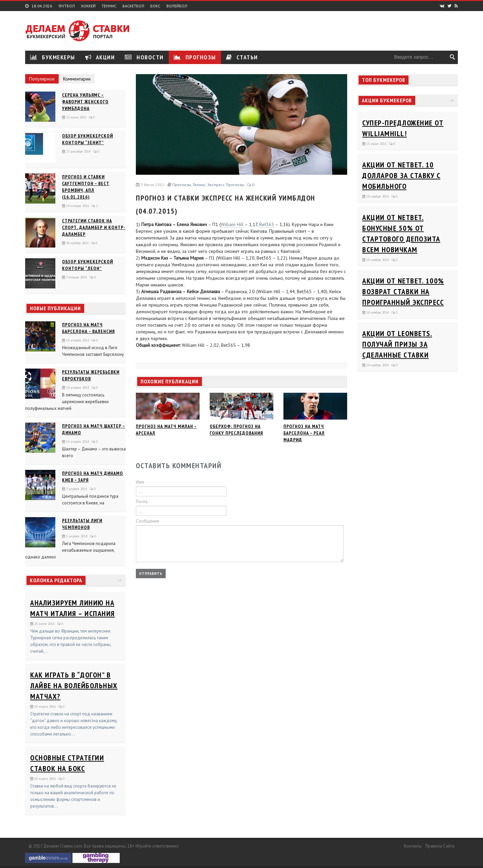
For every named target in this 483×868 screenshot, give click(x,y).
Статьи (242, 57)
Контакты (413, 846)
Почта (142, 502)
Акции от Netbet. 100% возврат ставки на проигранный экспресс (403, 291)
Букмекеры (53, 57)
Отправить (151, 573)
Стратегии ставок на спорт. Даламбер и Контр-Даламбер (94, 227)
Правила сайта (440, 846)
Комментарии (77, 79)
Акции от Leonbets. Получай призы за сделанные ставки (397, 344)
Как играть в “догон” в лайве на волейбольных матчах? (74, 686)
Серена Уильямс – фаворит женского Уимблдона (85, 102)
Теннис (109, 6)
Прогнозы (195, 57)
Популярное (42, 79)
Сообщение (148, 521)
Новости (144, 57)
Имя (140, 482)
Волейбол (177, 6)
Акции (100, 57)
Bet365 (267, 224)
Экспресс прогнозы (226, 185)
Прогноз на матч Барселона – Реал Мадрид (304, 433)
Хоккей (88, 6)
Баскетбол (133, 6)
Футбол (67, 6)
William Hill (232, 224)
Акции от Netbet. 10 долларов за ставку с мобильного (401, 175)
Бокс (155, 6)
